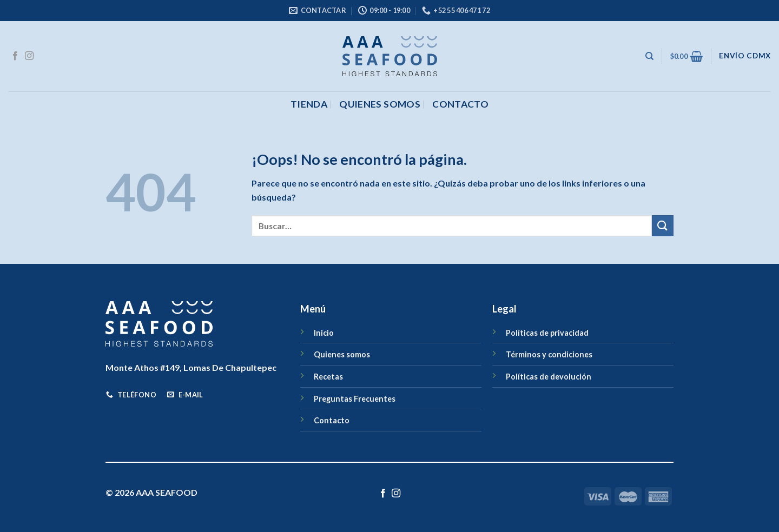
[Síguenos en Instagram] (29, 56)
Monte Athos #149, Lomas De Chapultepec (191, 367)
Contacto (332, 420)
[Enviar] (663, 226)
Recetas (328, 377)
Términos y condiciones (549, 354)
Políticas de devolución (549, 377)
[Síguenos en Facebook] (15, 56)
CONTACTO (460, 104)
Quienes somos (380, 104)
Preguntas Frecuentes (355, 399)
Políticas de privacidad (547, 333)
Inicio (324, 333)
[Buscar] (649, 56)
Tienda (309, 104)
